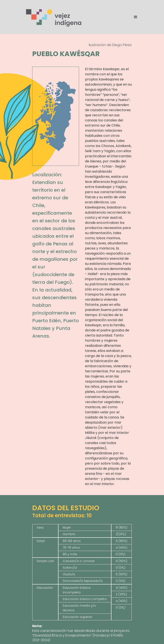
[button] (134, 17)
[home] (54, 17)
